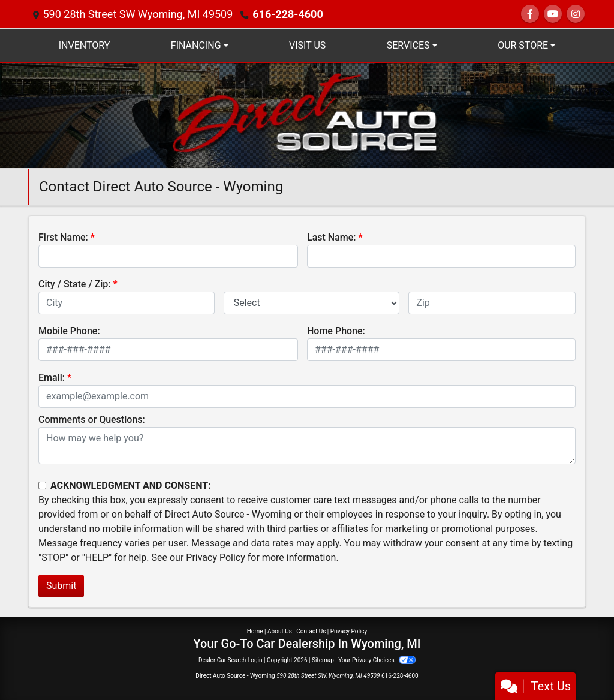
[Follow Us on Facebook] (530, 14)
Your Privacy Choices (377, 660)
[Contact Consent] (42, 486)
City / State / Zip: (75, 284)
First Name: (63, 237)
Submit (61, 586)
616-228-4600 (288, 14)
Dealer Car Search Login (231, 660)
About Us (280, 631)
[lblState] (312, 303)
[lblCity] (127, 303)
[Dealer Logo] (307, 115)
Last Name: (332, 237)
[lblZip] (492, 303)
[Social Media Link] (576, 14)
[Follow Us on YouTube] (553, 14)
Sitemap (323, 660)
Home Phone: (336, 331)
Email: (52, 378)
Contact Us (311, 631)
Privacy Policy (216, 558)
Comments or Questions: (92, 420)
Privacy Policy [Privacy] (349, 631)
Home (255, 631)
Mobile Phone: (69, 331)
